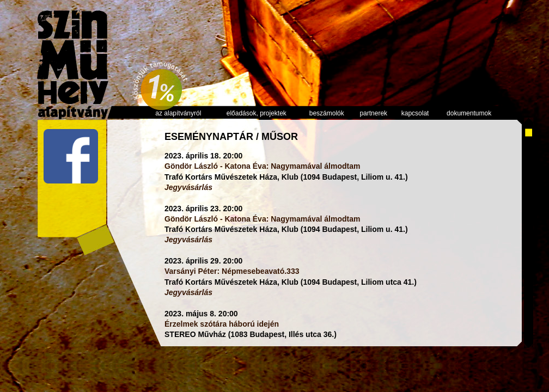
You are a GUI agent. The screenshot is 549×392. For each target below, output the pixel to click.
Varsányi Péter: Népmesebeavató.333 (232, 271)
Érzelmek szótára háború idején (222, 324)
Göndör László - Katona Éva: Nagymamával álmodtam (262, 166)
